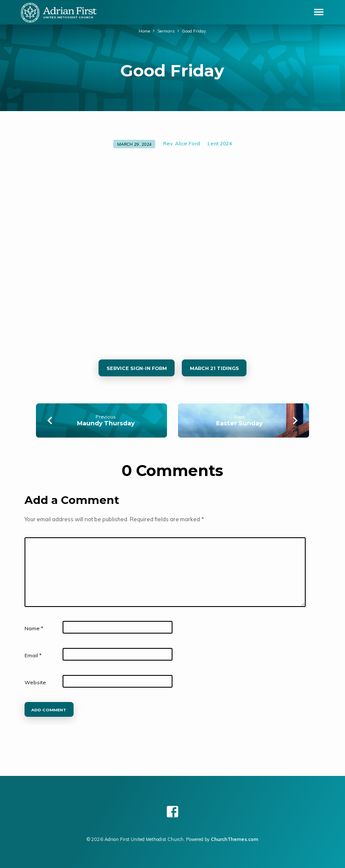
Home (144, 31)
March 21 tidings (214, 368)
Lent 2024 (220, 143)
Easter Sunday (239, 423)
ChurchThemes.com (235, 839)
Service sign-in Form (137, 368)
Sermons (166, 31)
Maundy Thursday (106, 423)
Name (34, 628)
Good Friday (194, 31)
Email (33, 655)
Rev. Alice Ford (182, 143)
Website (35, 682)
